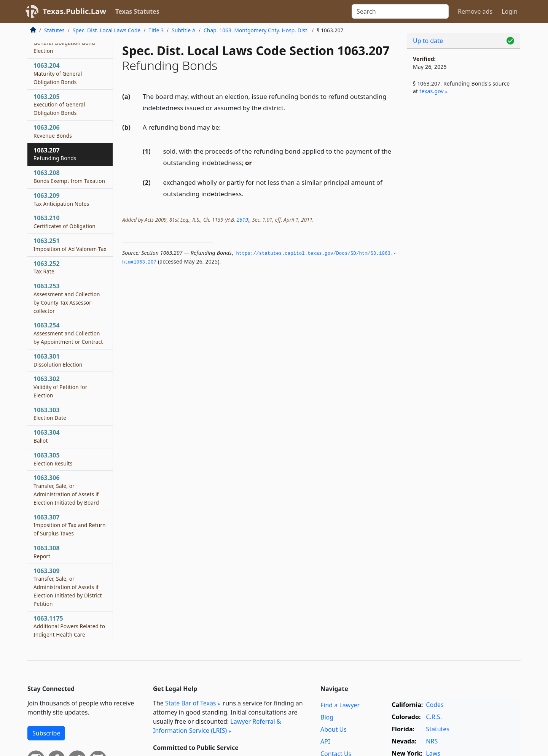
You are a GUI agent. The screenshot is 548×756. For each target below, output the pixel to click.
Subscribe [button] (46, 733)
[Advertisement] (464, 227)
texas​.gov (432, 91)
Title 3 (156, 30)
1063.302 (60, 387)
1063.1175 (69, 626)
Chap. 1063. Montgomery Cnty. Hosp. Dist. (256, 30)
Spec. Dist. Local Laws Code (107, 30)
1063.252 (47, 267)
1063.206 (53, 131)
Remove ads (475, 11)
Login (510, 11)
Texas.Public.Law (74, 11)
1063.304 (47, 436)
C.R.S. (434, 717)
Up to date (428, 41)
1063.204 (58, 73)
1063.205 (59, 105)
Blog (327, 717)
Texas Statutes (137, 11)
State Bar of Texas (191, 703)
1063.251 (70, 245)
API (325, 742)
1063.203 (64, 43)
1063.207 (55, 154)
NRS (432, 741)
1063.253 (67, 298)
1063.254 (68, 333)
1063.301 (58, 360)
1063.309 (68, 587)
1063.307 (70, 525)
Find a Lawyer (340, 705)
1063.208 (69, 176)
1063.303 (50, 414)
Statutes (54, 30)
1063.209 (61, 199)
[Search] (400, 11)
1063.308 (47, 552)
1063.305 (53, 459)
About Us (334, 729)
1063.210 (65, 222)
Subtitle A (184, 30)
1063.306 (66, 490)
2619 (242, 220)
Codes (435, 705)
